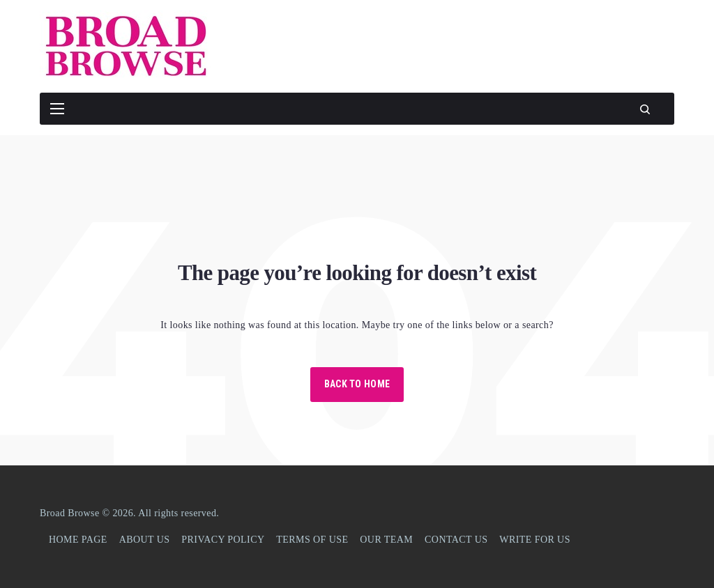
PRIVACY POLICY (223, 540)
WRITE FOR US (535, 540)
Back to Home (357, 384)
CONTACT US (456, 540)
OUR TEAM (386, 540)
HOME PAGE (78, 540)
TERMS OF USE (312, 540)
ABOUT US (145, 540)
